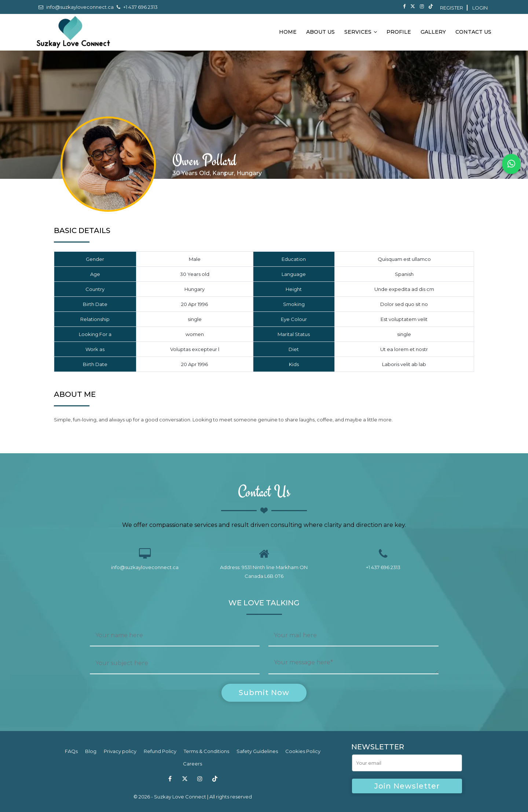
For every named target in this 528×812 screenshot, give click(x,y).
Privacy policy (120, 752)
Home (288, 32)
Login (480, 8)
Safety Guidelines (257, 752)
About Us (320, 32)
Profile (399, 32)
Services (361, 32)
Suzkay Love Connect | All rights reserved (203, 797)
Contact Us (473, 32)
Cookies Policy (303, 752)
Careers (192, 764)
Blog (91, 752)
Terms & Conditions (206, 752)
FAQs (71, 752)
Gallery (433, 32)
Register (452, 8)
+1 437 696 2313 (137, 7)
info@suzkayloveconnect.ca (76, 7)
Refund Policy (160, 752)
